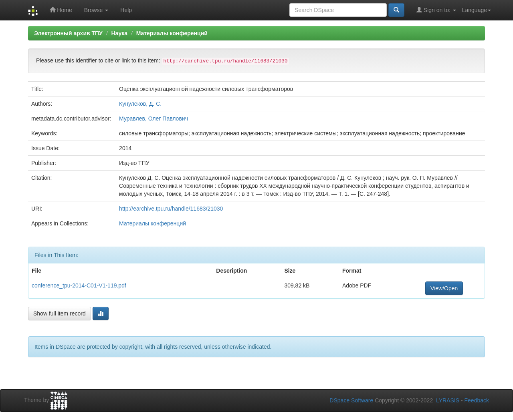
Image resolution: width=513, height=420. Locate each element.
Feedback (477, 400)
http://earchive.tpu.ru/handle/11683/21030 (171, 209)
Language (477, 10)
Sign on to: (436, 10)
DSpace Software (351, 400)
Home (61, 10)
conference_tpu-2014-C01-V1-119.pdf (79, 285)
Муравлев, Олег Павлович (153, 119)
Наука (119, 33)
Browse (96, 10)
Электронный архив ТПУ (68, 33)
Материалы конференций (172, 33)
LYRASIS (448, 400)
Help (126, 10)
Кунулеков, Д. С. (140, 104)
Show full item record (60, 313)
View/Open (444, 288)
